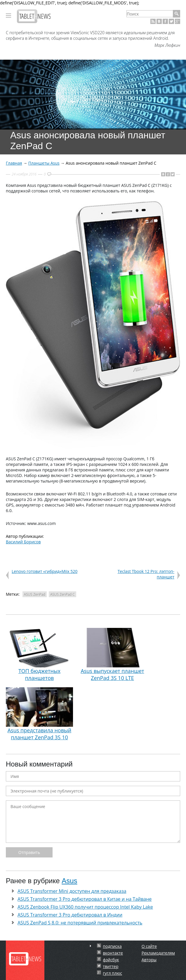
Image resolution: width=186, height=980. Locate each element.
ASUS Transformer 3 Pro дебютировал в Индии (70, 915)
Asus (69, 881)
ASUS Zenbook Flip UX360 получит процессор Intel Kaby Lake (85, 907)
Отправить (29, 852)
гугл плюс (112, 973)
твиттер (111, 966)
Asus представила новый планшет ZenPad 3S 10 (39, 714)
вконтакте (113, 953)
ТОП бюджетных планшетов (39, 655)
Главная (14, 163)
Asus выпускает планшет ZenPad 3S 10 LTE (112, 655)
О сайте (149, 946)
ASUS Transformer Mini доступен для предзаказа (72, 891)
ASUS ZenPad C (62, 594)
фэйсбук (111, 960)
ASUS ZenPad (35, 594)
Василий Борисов (23, 542)
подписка (112, 946)
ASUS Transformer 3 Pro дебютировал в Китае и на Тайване (85, 899)
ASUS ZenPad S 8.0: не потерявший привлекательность (80, 923)
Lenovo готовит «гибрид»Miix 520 (45, 571)
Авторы (149, 960)
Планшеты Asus (44, 163)
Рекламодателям (158, 953)
